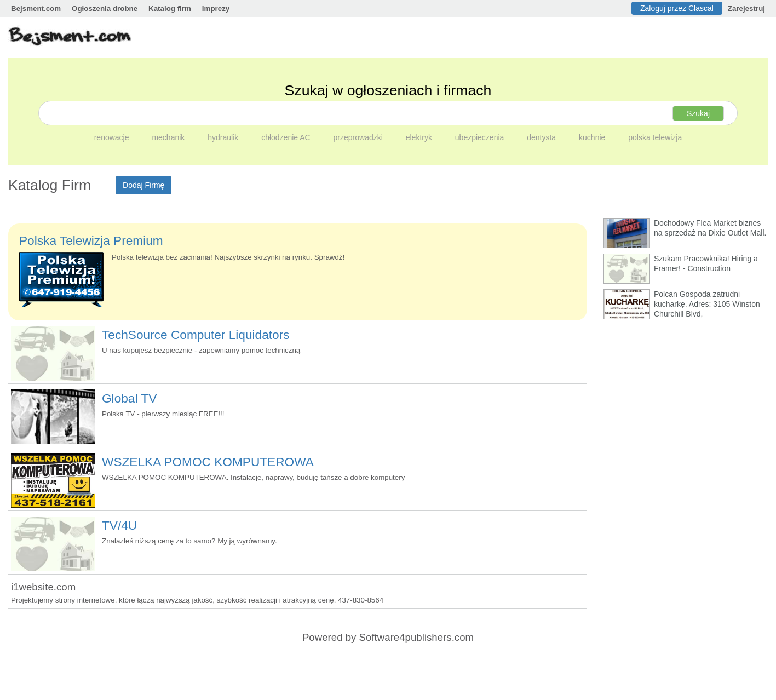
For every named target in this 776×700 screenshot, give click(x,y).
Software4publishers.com (416, 637)
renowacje (113, 137)
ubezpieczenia (481, 137)
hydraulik (224, 137)
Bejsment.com (36, 8)
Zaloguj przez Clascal (677, 8)
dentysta (542, 137)
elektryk (420, 137)
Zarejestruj (746, 8)
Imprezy (216, 8)
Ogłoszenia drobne (105, 8)
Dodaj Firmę (143, 185)
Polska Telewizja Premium (91, 240)
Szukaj (698, 113)
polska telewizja (655, 137)
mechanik (169, 137)
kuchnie (593, 137)
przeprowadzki (359, 137)
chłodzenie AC (287, 137)
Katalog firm (170, 8)
